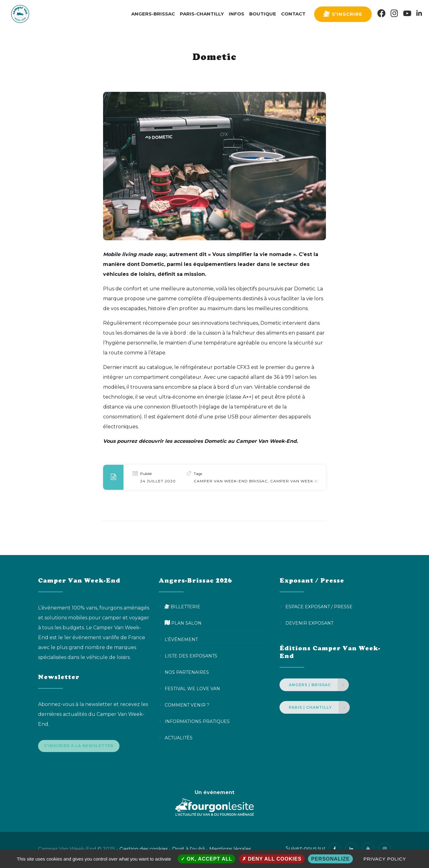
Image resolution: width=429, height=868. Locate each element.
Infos (236, 14)
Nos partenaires (187, 672)
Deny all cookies (272, 859)
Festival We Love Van (192, 689)
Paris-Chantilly (202, 14)
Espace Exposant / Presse (319, 607)
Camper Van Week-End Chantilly (310, 481)
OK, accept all (206, 859)
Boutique (263, 14)
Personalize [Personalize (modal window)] (330, 859)
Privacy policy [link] (385, 859)
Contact (293, 14)
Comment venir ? (187, 705)
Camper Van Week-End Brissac (231, 481)
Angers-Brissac (153, 14)
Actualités (179, 738)
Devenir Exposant (309, 623)
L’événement (181, 639)
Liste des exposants (191, 656)
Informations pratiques (197, 721)
